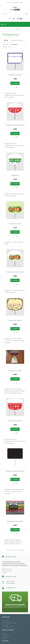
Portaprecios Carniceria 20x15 (15, 453)
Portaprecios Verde (15, 217)
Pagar (11, 2)
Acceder (21, 2)
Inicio (8, 2)
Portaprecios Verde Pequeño (15, 263)
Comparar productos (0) (17, 40)
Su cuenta (5, 624)
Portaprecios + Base (15, 357)
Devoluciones (6, 616)
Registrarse (16, 2)
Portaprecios (17, 29)
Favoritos (5, 628)
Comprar (16, 83)
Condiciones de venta (8, 607)
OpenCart (18, 639)
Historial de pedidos (8, 626)
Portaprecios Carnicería (15, 405)
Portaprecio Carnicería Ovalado (15, 123)
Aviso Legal (6, 605)
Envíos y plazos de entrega (9, 603)
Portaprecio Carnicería (15, 75)
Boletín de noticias (7, 631)
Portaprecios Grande (15, 309)
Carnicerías (9, 29)
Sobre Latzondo (7, 601)
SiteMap (5, 618)
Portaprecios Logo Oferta (15, 501)
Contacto (5, 614)
